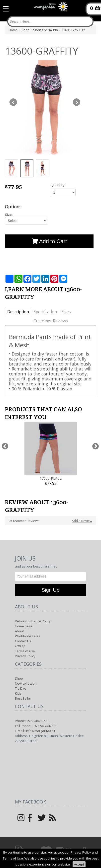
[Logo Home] (51, 9)
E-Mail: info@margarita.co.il (35, 731)
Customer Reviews (51, 321)
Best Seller (23, 698)
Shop (19, 678)
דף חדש (20, 646)
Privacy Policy (25, 656)
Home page (24, 626)
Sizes (66, 312)
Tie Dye (21, 688)
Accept (79, 864)
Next (95, 446)
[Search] (50, 21)
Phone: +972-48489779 (32, 721)
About (19, 631)
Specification (45, 312)
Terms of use (25, 651)
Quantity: (58, 185)
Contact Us (23, 641)
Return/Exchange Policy (33, 621)
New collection (26, 683)
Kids (18, 693)
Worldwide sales (28, 636)
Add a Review (82, 521)
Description (18, 312)
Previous (5, 446)
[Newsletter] (50, 576)
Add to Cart (49, 241)
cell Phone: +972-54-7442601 (36, 726)
